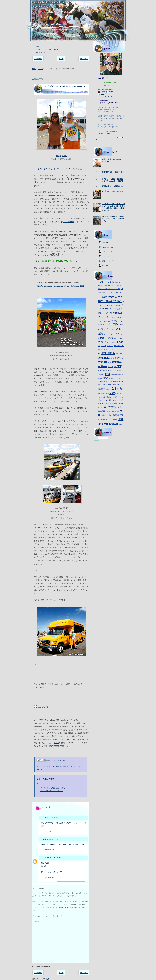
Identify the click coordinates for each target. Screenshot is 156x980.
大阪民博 (107, 400)
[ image (62, 127)
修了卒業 (115, 382)
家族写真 (103, 358)
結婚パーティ (113, 370)
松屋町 (118, 385)
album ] (65, 156)
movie (113, 282)
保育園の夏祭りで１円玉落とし (112, 186)
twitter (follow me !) (108, 247)
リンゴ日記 (106, 256)
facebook (111, 92)
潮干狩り (115, 404)
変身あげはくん (106, 420)
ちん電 (106, 329)
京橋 (115, 367)
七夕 (108, 382)
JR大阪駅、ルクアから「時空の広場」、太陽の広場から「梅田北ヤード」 (113, 219)
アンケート (111, 289)
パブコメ (112, 334)
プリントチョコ (111, 342)
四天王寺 (114, 375)
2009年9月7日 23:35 (50, 877)
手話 (111, 382)
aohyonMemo (55, 24)
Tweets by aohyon (101, 140)
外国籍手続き (118, 358)
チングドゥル (115, 324)
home (34, 69)
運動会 (111, 353)
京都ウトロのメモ (108, 261)
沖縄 (120, 354)
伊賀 (99, 354)
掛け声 (110, 362)
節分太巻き (102, 394)
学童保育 (103, 362)
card (101, 282)
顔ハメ (110, 367)
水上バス (109, 389)
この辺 (56, 743)
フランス (103, 342)
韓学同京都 (118, 362)
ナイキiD (107, 334)
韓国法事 (103, 367)
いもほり (118, 289)
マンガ (104, 346)
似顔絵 (100, 378)
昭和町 (114, 385)
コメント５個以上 (113, 313)
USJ (103, 286)
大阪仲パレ (117, 397)
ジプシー (117, 318)
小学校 (108, 384)
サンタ (112, 318)
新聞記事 (103, 389)
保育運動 (114, 420)
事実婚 (120, 375)
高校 (99, 375)
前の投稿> (84, 59)
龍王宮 (121, 424)
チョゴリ (104, 325)
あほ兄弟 (108, 286)
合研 (103, 375)
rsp (117, 282)
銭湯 (108, 394)
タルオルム (107, 321)
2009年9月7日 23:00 (50, 850)
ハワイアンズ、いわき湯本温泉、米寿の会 (53, 788)
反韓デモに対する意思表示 (110, 415)
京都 (120, 366)
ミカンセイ (110, 346)
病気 (121, 415)
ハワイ (41, 69)
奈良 (118, 411)
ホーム (38, 47)
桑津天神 (104, 370)
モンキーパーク (118, 349)
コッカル (113, 309)
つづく (37, 664)
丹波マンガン (116, 400)
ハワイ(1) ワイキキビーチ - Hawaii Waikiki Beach (55, 169)
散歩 (108, 374)
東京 (113, 407)
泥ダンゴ (101, 407)
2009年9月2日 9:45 (49, 831)
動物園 (102, 411)
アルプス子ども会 (116, 286)
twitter (103, 94)
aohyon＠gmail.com (107, 90)
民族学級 (114, 424)
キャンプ (107, 305)
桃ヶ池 (117, 407)
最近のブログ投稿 (105, 133)
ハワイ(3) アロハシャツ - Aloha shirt (51, 791)
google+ (103, 92)
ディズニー (112, 329)
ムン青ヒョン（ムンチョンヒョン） (48, 50)
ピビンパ (116, 338)
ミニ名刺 (117, 346)
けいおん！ (118, 305)
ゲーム (106, 309)
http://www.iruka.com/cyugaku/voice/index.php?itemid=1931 (61, 286)
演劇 (117, 354)
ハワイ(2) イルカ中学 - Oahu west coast (67, 86)
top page (105, 266)
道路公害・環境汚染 (111, 411)
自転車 (103, 381)
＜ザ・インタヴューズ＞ (106, 96)
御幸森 (121, 370)
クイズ (113, 305)
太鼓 (112, 393)
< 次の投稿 (38, 59)
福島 (99, 420)
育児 (104, 353)
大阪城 (100, 397)
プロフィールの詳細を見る (107, 131)
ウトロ (116, 292)
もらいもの (110, 349)
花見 (111, 358)
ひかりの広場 (107, 338)
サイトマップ (40, 52)
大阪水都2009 (107, 397)
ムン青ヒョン (48, 858)
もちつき (103, 349)
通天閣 (121, 404)
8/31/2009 (63, 760)
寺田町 (105, 378)
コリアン (104, 317)
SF (120, 282)
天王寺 (107, 407)
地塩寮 (105, 404)
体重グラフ (119, 394)
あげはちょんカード (109, 252)
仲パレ (110, 404)
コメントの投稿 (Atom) (45, 979)
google (106, 282)
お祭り (111, 297)
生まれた (117, 389)
